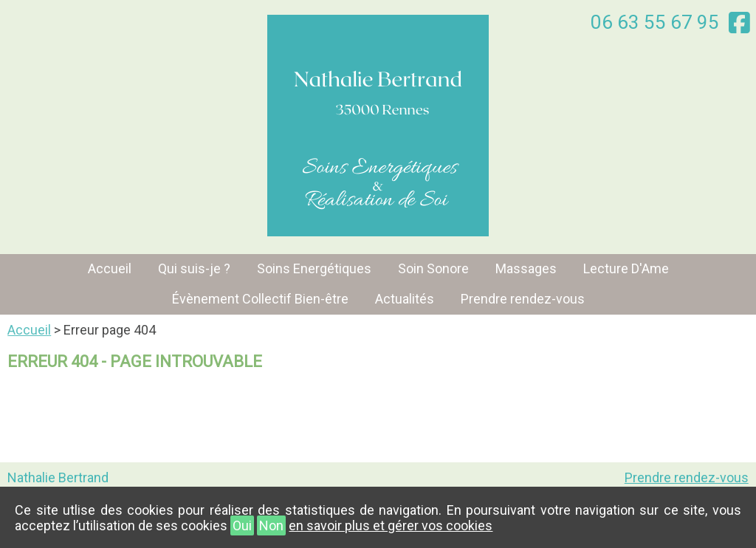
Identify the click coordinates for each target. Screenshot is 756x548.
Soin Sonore (433, 268)
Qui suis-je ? (194, 268)
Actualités (405, 299)
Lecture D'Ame (626, 268)
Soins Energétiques (314, 268)
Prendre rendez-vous (523, 299)
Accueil (110, 268)
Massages (526, 268)
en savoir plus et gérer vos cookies (391, 525)
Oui (242, 525)
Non (271, 525)
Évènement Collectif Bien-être (260, 299)
